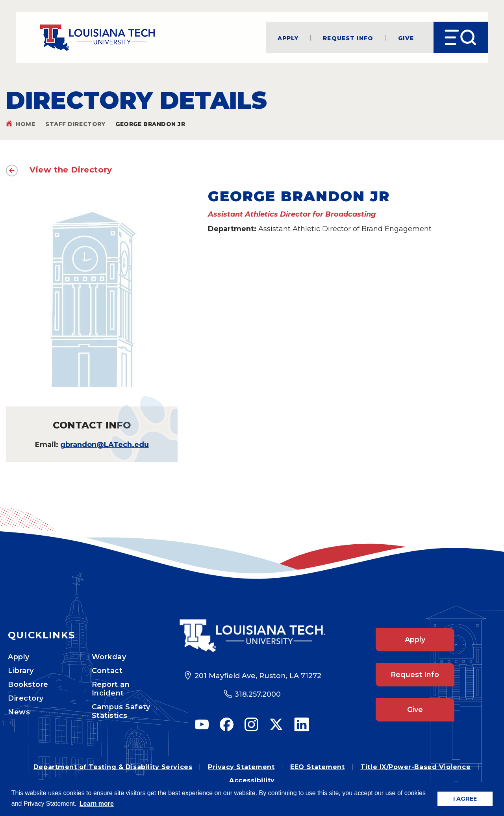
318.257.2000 (258, 694)
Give (406, 38)
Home (25, 124)
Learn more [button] (97, 804)
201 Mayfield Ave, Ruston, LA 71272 (258, 676)
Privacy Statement (241, 767)
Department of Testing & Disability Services (113, 767)
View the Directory (71, 170)
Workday (109, 657)
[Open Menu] (461, 37)
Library (21, 671)
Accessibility (252, 780)
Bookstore (28, 684)
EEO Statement (317, 767)
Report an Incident (111, 689)
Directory (26, 698)
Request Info (348, 38)
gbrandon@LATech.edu (105, 445)
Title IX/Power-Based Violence (415, 767)
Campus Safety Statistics (121, 711)
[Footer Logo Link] (252, 636)
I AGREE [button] (465, 799)
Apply (288, 38)
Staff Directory (75, 124)
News (19, 712)
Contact (107, 671)
